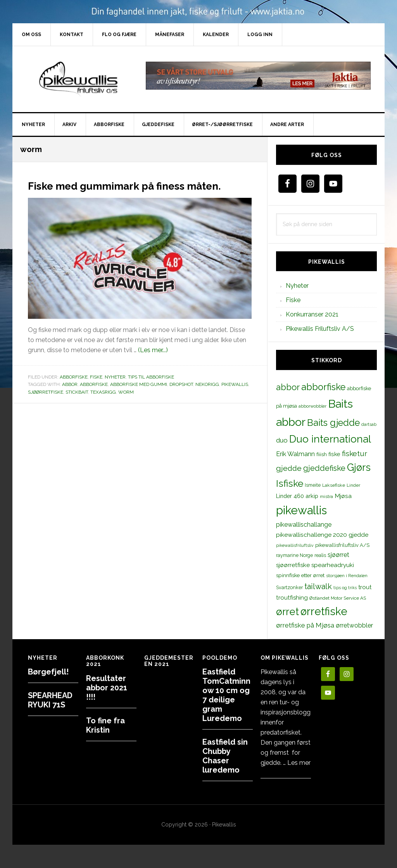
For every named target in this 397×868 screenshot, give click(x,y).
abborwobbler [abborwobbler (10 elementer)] (312, 406)
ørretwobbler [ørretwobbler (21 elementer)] (354, 625)
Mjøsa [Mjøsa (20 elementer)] (343, 496)
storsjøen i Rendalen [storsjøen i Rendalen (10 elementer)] (347, 576)
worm (126, 406)
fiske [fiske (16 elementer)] (334, 454)
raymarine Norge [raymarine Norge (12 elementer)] (294, 555)
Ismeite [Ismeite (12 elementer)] (313, 485)
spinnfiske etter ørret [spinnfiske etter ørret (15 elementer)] (300, 575)
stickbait (77, 406)
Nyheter (115, 391)
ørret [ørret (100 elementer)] (287, 612)
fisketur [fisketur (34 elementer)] (355, 453)
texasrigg (103, 406)
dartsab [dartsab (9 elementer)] (369, 424)
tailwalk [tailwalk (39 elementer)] (318, 586)
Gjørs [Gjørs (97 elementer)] (359, 467)
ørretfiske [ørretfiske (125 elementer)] (324, 611)
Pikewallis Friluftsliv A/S (320, 329)
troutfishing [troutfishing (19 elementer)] (292, 598)
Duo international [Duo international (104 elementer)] (330, 439)
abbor (70, 398)
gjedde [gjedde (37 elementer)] (289, 468)
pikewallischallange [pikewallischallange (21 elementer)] (304, 525)
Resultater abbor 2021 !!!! (107, 688)
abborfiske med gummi (139, 398)
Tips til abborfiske (151, 391)
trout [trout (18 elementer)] (365, 587)
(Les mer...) (153, 364)
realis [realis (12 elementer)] (320, 555)
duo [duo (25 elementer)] (282, 440)
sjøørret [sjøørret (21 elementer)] (338, 555)
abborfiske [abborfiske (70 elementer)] (323, 387)
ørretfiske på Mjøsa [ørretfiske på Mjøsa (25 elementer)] (305, 625)
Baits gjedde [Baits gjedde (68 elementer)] (333, 423)
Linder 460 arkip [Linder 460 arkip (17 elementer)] (297, 496)
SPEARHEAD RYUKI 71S (50, 700)
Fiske (96, 391)
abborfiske (94, 398)
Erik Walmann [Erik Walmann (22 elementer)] (295, 454)
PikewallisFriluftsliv (78, 79)
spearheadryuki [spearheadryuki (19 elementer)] (333, 565)
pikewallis (235, 398)
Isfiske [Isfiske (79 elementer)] (290, 483)
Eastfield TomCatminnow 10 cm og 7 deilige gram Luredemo (226, 695)
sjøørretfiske (46, 406)
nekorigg (207, 398)
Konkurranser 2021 (312, 314)
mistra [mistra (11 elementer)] (326, 496)
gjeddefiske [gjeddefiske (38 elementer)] (324, 468)
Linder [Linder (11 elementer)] (353, 485)
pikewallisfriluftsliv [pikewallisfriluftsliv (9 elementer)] (295, 545)
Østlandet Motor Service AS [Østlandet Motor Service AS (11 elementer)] (338, 598)
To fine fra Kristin (105, 725)
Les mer (299, 763)
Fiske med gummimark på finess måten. (135, 192)
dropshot (181, 398)
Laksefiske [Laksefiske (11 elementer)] (334, 485)
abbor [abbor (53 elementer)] (288, 387)
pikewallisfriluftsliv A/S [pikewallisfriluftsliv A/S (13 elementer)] (342, 545)
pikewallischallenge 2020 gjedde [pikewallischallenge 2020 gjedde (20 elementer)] (322, 535)
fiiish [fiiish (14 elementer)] (322, 454)
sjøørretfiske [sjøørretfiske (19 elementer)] (293, 565)
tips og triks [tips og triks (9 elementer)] (345, 588)
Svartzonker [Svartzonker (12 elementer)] (289, 587)
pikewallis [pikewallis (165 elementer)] (301, 510)
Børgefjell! (48, 672)
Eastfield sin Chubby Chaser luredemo (225, 756)
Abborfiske (74, 391)
